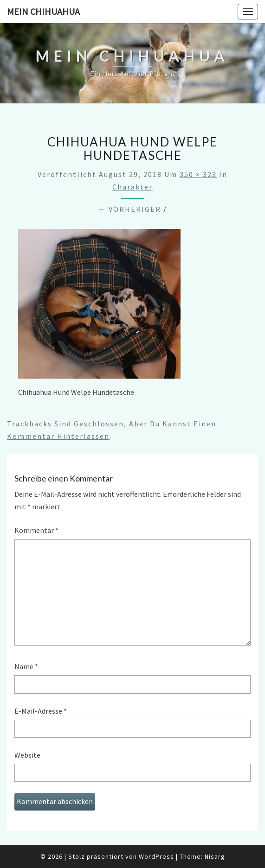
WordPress (156, 856)
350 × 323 (198, 174)
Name (26, 666)
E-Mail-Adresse (41, 711)
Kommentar (36, 530)
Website (27, 755)
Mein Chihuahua (43, 11)
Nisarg (215, 856)
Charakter (132, 187)
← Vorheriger (129, 209)
